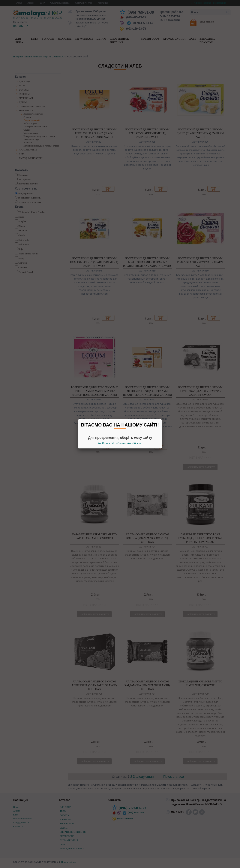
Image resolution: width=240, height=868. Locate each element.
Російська (104, 443)
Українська (119, 443)
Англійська (134, 443)
